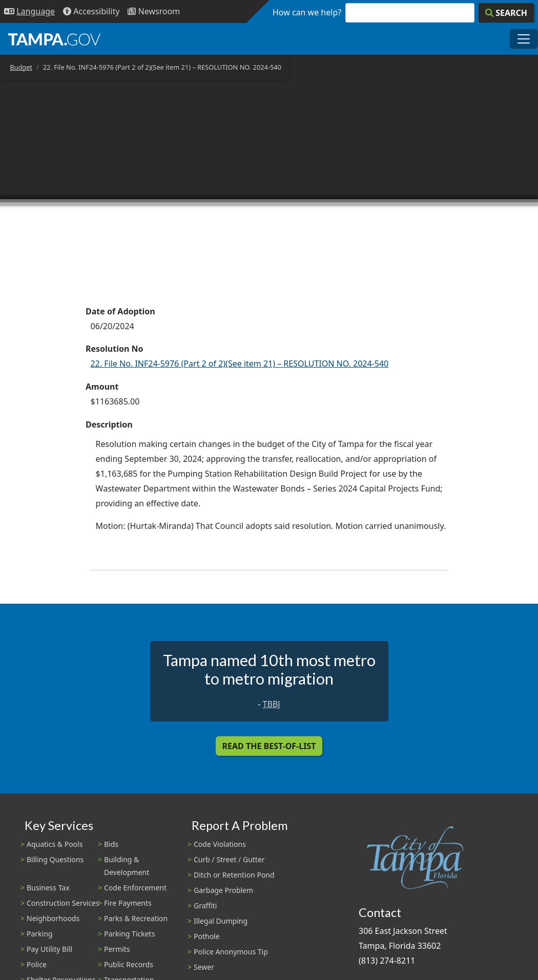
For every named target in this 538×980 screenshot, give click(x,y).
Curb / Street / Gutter (229, 859)
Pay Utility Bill (49, 949)
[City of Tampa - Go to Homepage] (54, 39)
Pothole (207, 936)
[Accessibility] (91, 12)
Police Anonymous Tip (231, 952)
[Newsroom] (154, 12)
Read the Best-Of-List (269, 746)
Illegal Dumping (221, 921)
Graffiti (205, 906)
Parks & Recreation (136, 918)
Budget (21, 67)
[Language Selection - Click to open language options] (29, 12)
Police (37, 964)
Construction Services (63, 903)
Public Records (129, 964)
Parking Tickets (129, 934)
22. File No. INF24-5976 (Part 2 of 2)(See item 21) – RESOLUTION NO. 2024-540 (240, 364)
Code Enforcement (135, 888)
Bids (111, 844)
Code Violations (220, 844)
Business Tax (48, 888)
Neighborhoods (53, 918)
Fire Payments (128, 903)
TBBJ (272, 704)
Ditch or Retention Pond (234, 875)
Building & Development (127, 866)
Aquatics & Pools (55, 844)
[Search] (506, 13)
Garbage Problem (223, 890)
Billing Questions (55, 859)
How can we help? (307, 12)
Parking (39, 934)
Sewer (204, 967)
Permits (117, 949)
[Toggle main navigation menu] (524, 39)
